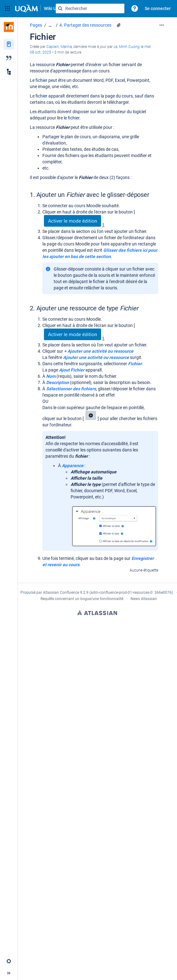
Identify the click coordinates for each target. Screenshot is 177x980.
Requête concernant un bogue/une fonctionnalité (82, 599)
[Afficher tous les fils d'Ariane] (50, 25)
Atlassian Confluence (61, 593)
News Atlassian (144, 599)
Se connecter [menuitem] (158, 8)
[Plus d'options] (162, 25)
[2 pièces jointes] (119, 25)
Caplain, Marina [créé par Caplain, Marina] (59, 47)
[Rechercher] (60, 8)
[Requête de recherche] (90, 8)
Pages (36, 25)
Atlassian (97, 613)
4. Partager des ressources (85, 25)
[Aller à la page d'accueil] (40, 8)
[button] (8, 8)
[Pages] (9, 44)
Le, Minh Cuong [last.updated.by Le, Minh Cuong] (127, 47)
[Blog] (9, 58)
